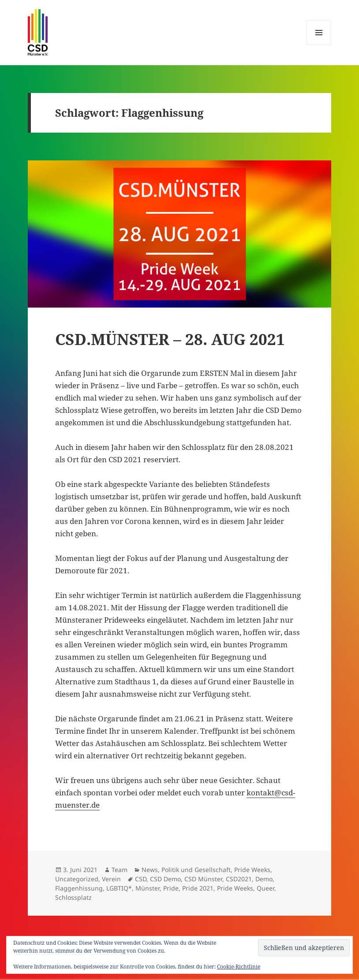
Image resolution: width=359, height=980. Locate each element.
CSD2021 (239, 879)
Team (120, 870)
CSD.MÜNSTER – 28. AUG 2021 (170, 339)
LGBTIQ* (119, 888)
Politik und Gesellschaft (196, 870)
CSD (141, 879)
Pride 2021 (198, 888)
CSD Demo (165, 879)
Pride (171, 888)
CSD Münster (203, 879)
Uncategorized (77, 879)
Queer (266, 888)
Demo (264, 879)
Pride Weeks (252, 870)
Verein (111, 879)
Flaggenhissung (79, 888)
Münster (148, 888)
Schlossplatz (73, 897)
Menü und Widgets (319, 45)
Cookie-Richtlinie (239, 967)
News (150, 870)
